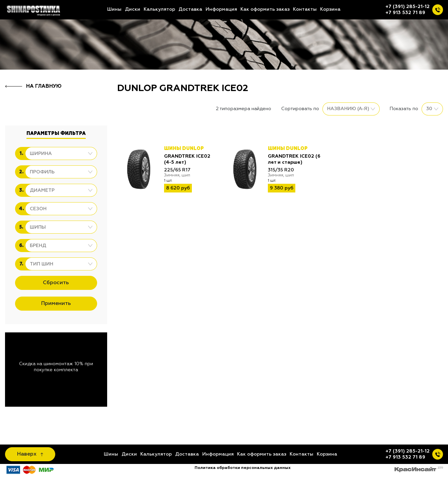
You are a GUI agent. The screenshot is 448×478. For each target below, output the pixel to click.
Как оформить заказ (265, 9)
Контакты (305, 9)
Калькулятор (159, 9)
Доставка (190, 9)
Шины (114, 9)
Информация (221, 9)
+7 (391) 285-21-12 (407, 7)
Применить (56, 304)
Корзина (330, 9)
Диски (133, 9)
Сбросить (56, 283)
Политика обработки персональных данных (243, 468)
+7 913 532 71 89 (405, 13)
